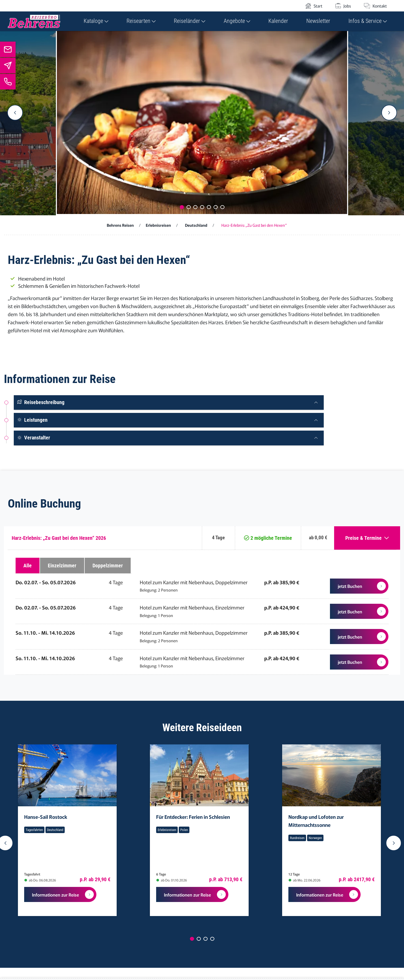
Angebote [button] (237, 21)
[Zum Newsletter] (8, 66)
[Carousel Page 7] (222, 207)
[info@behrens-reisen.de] (8, 49)
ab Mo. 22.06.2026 (304, 880)
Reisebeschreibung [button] (41, 402)
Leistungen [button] (32, 420)
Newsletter (318, 21)
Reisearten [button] (141, 21)
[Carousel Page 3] (195, 207)
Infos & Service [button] (368, 21)
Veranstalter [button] (34, 438)
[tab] (169, 403)
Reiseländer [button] (190, 21)
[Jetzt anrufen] (8, 82)
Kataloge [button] (96, 21)
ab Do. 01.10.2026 (172, 880)
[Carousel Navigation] (202, 113)
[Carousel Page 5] (209, 207)
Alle (28, 566)
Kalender (278, 21)
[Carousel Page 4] (202, 207)
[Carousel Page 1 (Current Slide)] (182, 207)
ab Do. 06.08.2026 (40, 880)
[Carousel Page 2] (189, 207)
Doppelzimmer (108, 566)
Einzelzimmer (62, 566)
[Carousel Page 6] (216, 207)
